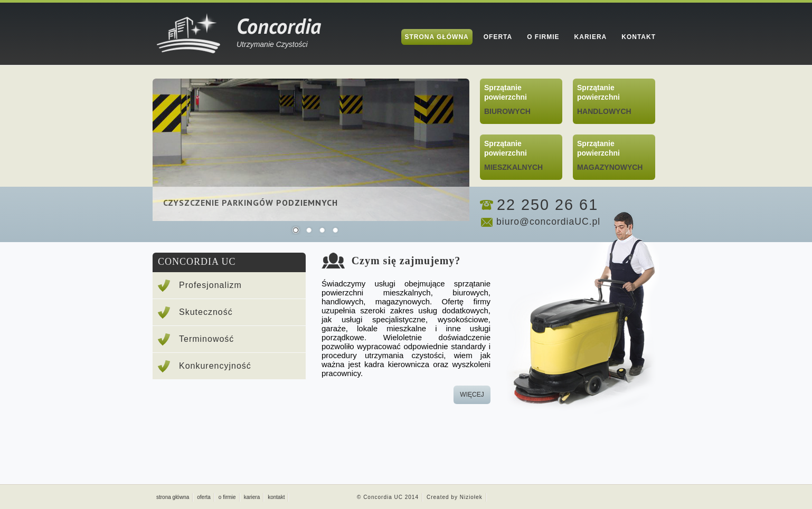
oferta (204, 497)
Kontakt (639, 37)
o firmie (227, 497)
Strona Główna (437, 37)
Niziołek (471, 497)
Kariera (591, 37)
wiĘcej (472, 395)
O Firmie (543, 37)
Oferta (498, 37)
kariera (252, 497)
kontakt (276, 497)
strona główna (173, 497)
